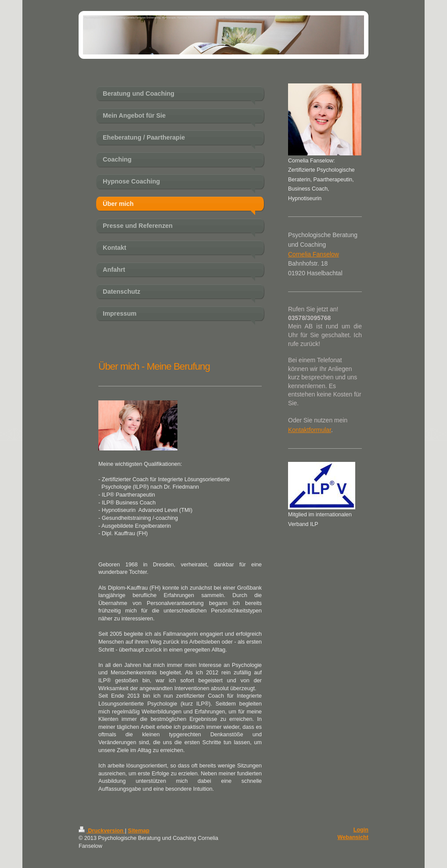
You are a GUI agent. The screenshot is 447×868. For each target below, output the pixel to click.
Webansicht (353, 837)
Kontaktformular (310, 430)
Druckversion (102, 831)
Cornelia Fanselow (314, 254)
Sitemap (139, 831)
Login (361, 830)
